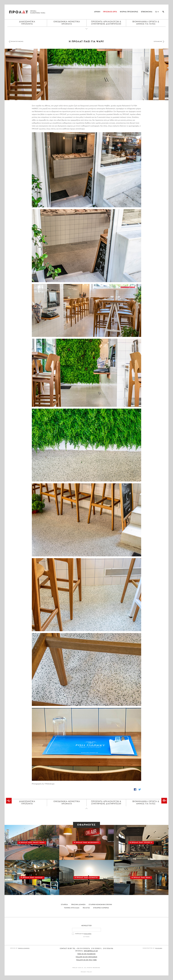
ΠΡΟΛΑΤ (19, 12)
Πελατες (86, 908)
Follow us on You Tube (86, 960)
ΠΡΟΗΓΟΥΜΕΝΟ (17, 42)
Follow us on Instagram (87, 957)
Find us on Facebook (87, 954)
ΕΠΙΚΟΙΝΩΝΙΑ (147, 12)
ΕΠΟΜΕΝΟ (158, 42)
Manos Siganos (24, 948)
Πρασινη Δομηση (78, 905)
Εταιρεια (65, 905)
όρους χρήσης (88, 934)
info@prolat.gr (91, 951)
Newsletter (87, 926)
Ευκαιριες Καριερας (101, 908)
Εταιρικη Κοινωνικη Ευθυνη (100, 905)
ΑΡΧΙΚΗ (97, 12)
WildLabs (159, 948)
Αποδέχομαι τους (83, 934)
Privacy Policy (86, 972)
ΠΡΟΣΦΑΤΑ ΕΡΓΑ (110, 12)
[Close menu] (86, 31)
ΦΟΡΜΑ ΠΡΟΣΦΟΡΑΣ (129, 12)
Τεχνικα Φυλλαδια (72, 908)
